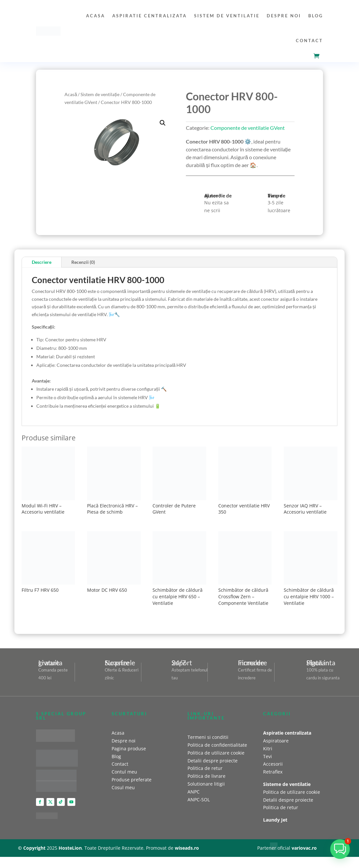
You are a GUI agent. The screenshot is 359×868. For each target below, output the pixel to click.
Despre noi (284, 16)
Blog (316, 16)
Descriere (42, 262)
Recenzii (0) (83, 262)
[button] (163, 123)
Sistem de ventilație (100, 94)
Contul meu (124, 772)
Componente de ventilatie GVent (248, 128)
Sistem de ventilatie (227, 16)
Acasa (96, 16)
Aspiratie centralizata (150, 16)
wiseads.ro (187, 848)
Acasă (71, 94)
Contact (309, 41)
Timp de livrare (277, 196)
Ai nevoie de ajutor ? (218, 196)
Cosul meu (123, 787)
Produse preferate (132, 780)
